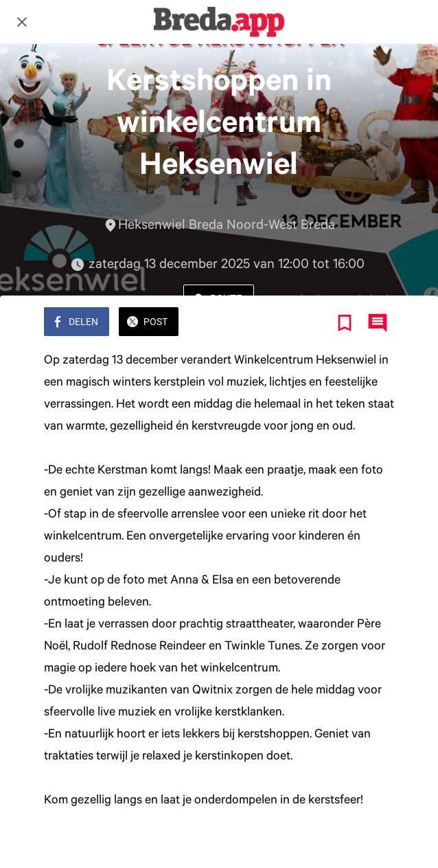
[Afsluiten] (22, 22)
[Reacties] (378, 323)
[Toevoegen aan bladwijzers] (345, 323)
